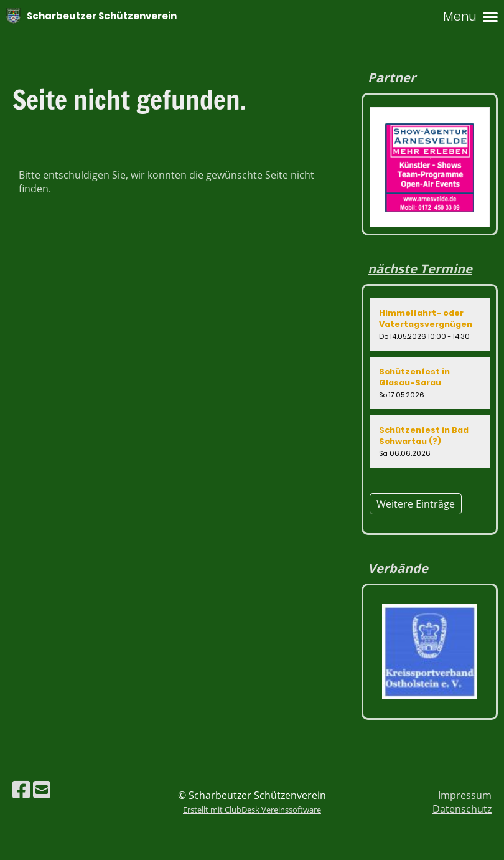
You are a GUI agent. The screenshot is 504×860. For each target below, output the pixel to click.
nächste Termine (420, 269)
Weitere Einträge (416, 504)
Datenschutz (462, 809)
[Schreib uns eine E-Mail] (42, 789)
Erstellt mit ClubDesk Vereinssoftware (252, 810)
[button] (430, 324)
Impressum (465, 795)
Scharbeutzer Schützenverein (102, 16)
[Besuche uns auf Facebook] (21, 789)
